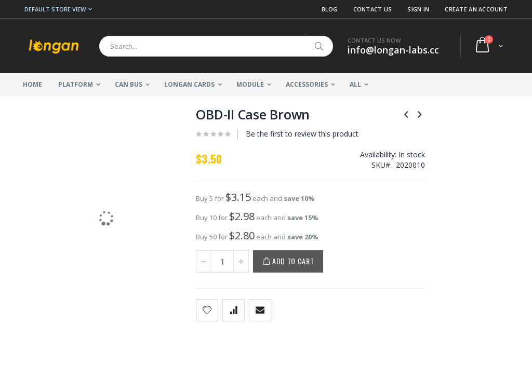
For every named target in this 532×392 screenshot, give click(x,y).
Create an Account (476, 9)
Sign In (418, 9)
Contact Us (373, 9)
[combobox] (216, 46)
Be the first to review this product (286, 134)
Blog (330, 9)
